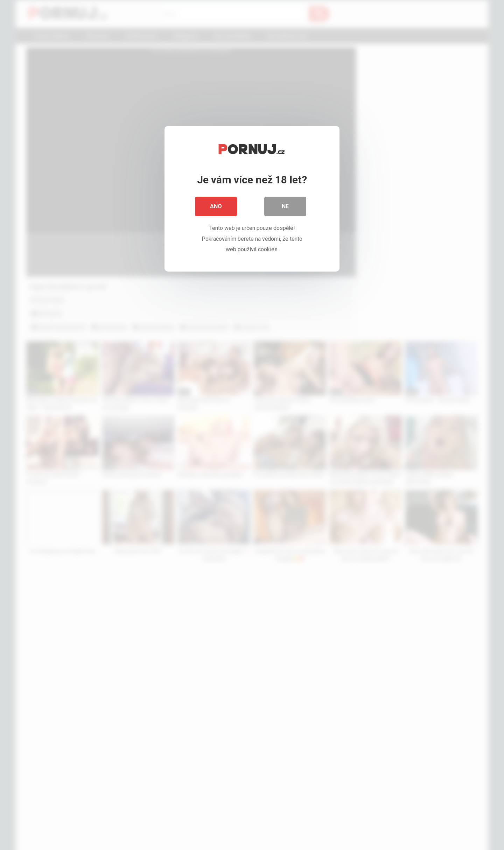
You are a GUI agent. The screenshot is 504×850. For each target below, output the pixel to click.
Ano (216, 206)
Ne (285, 206)
